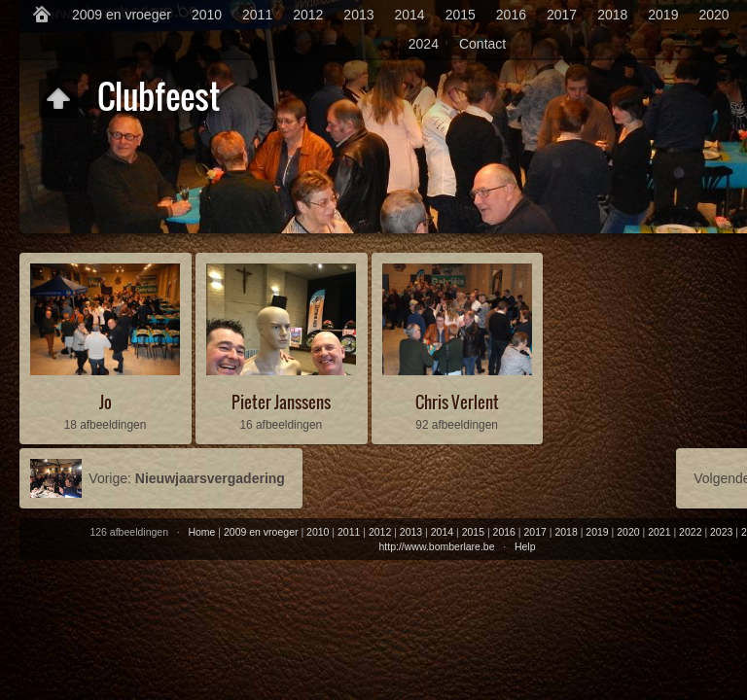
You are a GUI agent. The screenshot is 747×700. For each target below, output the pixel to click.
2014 (410, 15)
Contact (482, 44)
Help (525, 546)
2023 (721, 532)
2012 (308, 15)
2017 (562, 15)
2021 (659, 532)
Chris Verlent (457, 402)
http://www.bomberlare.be (436, 546)
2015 (461, 15)
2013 (358, 15)
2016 (511, 15)
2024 (424, 44)
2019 (663, 15)
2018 (612, 15)
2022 (690, 532)
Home (201, 532)
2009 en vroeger (122, 15)
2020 (713, 15)
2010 (207, 15)
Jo (106, 402)
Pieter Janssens (281, 402)
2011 (257, 15)
